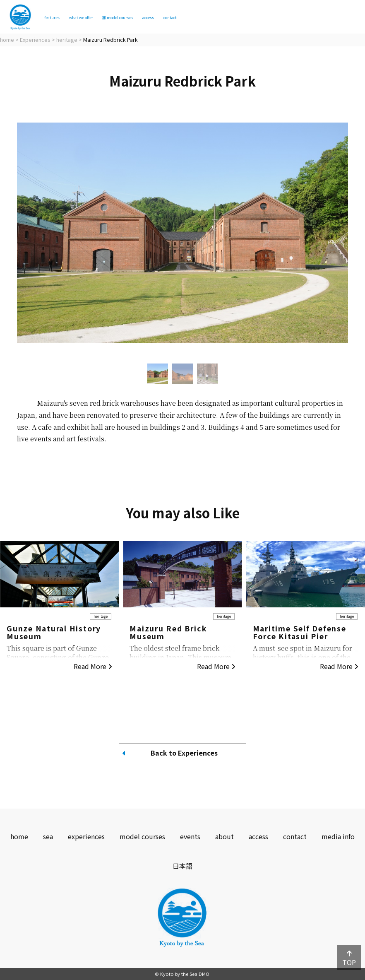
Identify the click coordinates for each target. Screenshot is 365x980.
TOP (349, 959)
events (190, 836)
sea (48, 836)
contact (259, 17)
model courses (171, 17)
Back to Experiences (170, 753)
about (225, 836)
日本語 (182, 866)
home (19, 836)
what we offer (108, 17)
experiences (86, 836)
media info (338, 836)
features (60, 17)
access (223, 17)
